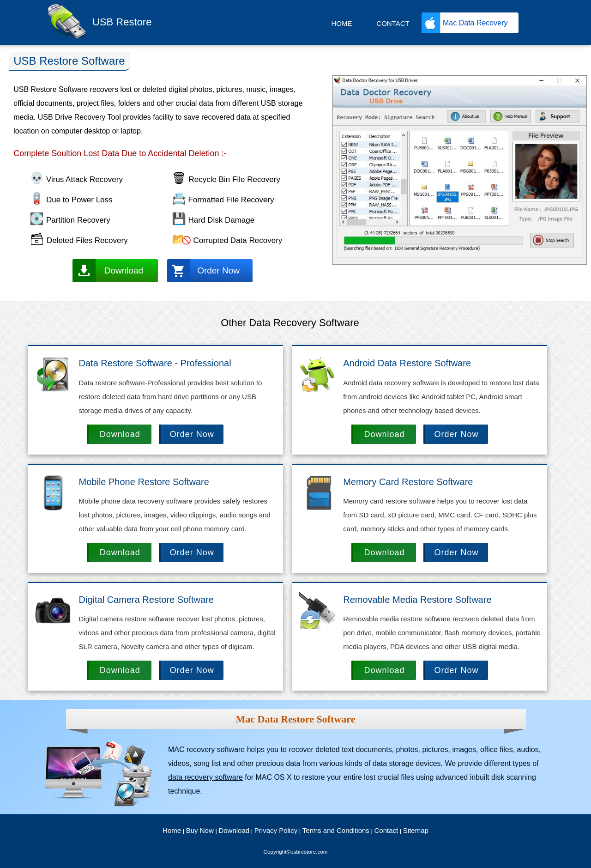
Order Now (218, 270)
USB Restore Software (69, 61)
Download (124, 270)
